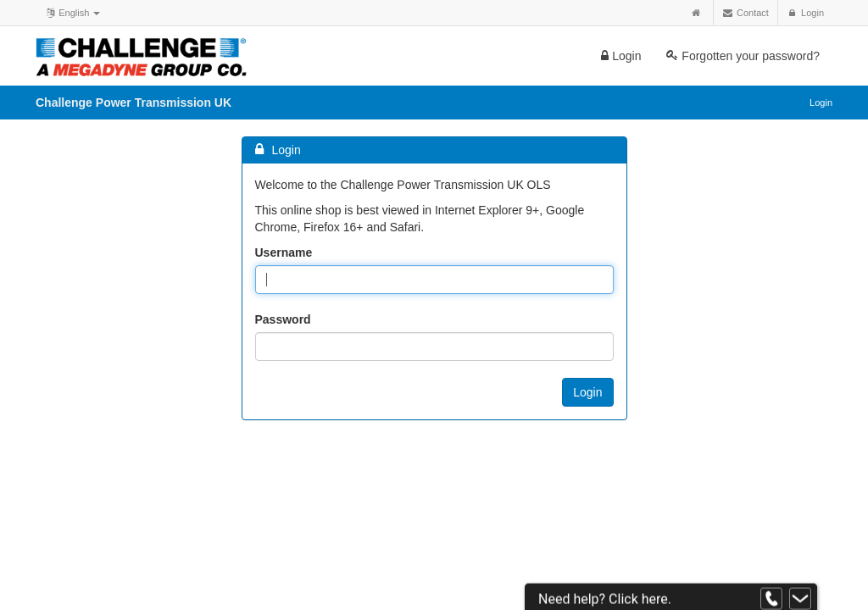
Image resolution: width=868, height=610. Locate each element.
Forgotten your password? (743, 56)
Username (284, 252)
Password (283, 319)
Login (621, 56)
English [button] (72, 12)
